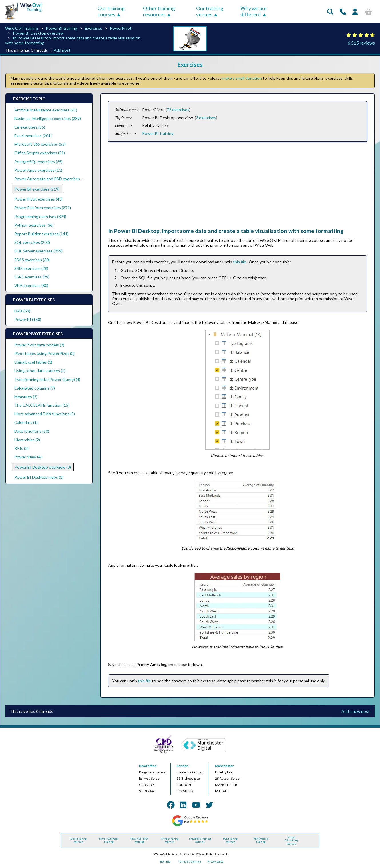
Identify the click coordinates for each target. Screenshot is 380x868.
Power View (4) (28, 457)
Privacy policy (215, 862)
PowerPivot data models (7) (39, 345)
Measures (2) (26, 397)
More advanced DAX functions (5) (45, 414)
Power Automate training (109, 840)
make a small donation (242, 78)
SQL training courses (230, 840)
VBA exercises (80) (31, 285)
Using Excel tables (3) (33, 362)
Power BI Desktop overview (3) (43, 467)
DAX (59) (22, 311)
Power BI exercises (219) (37, 189)
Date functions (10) (32, 431)
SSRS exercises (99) (32, 277)
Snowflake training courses (200, 840)
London (183, 766)
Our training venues (210, 11)
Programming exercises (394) (40, 216)
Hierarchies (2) (27, 440)
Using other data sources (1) (40, 371)
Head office (148, 766)
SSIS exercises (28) (31, 268)
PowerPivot (121, 28)
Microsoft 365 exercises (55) (40, 144)
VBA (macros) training (261, 840)
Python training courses (170, 840)
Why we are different (254, 11)
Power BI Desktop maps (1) (39, 477)
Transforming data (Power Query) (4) (47, 379)
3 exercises (206, 118)
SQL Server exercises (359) (38, 251)
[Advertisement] (237, 187)
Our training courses (111, 11)
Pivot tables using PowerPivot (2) (44, 353)
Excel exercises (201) (33, 136)
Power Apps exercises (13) (38, 170)
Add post (62, 50)
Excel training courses (78, 840)
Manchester (224, 766)
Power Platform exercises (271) (43, 208)
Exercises (93, 28)
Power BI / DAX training (139, 840)
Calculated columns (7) (35, 388)
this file (240, 262)
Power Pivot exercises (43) (38, 199)
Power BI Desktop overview (38, 33)
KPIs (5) (21, 448)
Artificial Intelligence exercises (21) (46, 110)
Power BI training (61, 28)
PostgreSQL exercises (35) (38, 162)
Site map (165, 862)
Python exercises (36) (34, 225)
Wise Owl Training (22, 28)
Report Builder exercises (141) (41, 234)
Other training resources (159, 11)
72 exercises (178, 110)
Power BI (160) (28, 319)
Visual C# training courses (291, 840)
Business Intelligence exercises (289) (48, 118)
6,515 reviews (361, 43)
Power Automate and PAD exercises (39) (51, 179)
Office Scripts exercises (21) (40, 153)
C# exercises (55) (30, 127)
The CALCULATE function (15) (42, 405)
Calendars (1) (26, 422)
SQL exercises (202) (32, 242)
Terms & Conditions (190, 862)
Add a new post (356, 711)
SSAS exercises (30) (32, 260)
